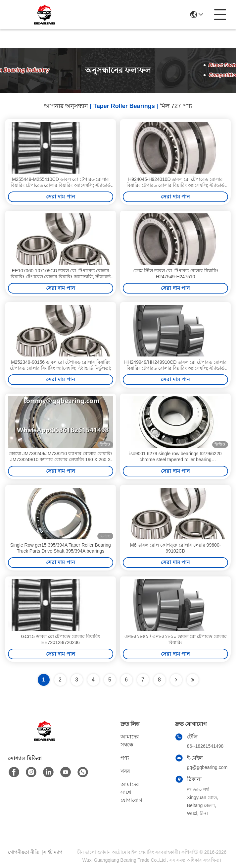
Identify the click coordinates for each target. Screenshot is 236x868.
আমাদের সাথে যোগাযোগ (131, 792)
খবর (125, 771)
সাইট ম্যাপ (53, 852)
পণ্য (125, 758)
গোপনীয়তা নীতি (24, 852)
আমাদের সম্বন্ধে (130, 741)
